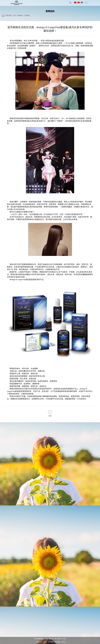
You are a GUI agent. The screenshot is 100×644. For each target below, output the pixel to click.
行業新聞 (27, 14)
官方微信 (51, 642)
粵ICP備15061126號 (60, 639)
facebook (45, 642)
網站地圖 (57, 642)
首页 (14, 14)
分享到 (63, 642)
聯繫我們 (39, 642)
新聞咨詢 (20, 14)
